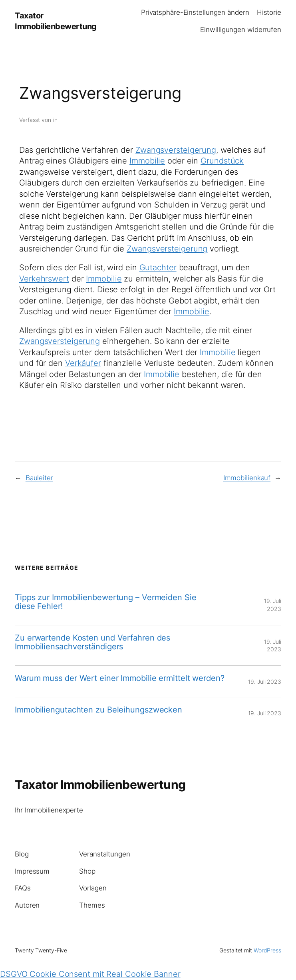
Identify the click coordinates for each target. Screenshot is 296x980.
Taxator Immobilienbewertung (100, 784)
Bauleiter (39, 478)
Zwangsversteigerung (176, 150)
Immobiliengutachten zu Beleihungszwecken (98, 710)
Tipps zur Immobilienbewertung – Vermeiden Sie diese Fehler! (106, 602)
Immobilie (147, 161)
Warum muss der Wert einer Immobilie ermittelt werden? (120, 678)
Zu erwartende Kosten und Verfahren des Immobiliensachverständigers (92, 642)
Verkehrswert (44, 279)
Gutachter (158, 267)
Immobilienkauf (247, 478)
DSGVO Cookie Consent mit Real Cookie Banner (90, 974)
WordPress (267, 950)
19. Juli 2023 (265, 682)
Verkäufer (83, 363)
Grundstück (222, 161)
